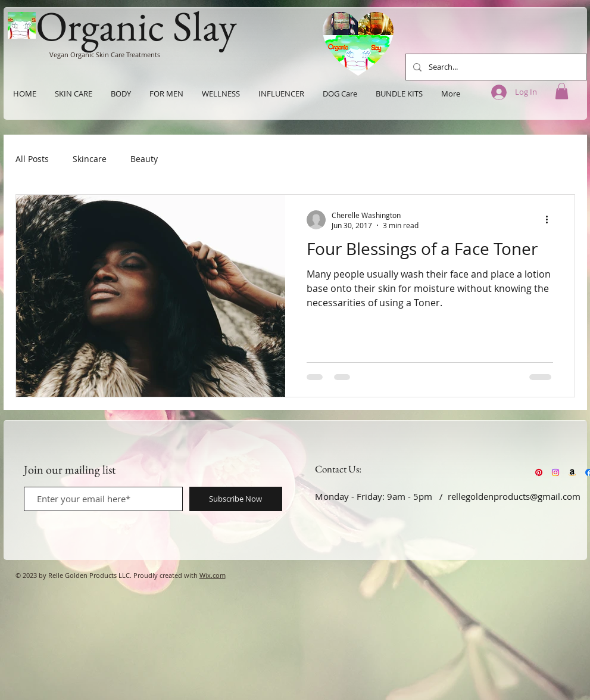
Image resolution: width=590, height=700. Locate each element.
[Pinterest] (539, 472)
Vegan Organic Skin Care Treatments (105, 55)
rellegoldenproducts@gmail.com (514, 496)
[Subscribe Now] (236, 499)
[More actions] (551, 220)
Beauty (144, 159)
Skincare (90, 159)
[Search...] (495, 67)
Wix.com (213, 575)
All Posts (32, 159)
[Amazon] (572, 472)
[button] (562, 91)
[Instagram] (555, 472)
